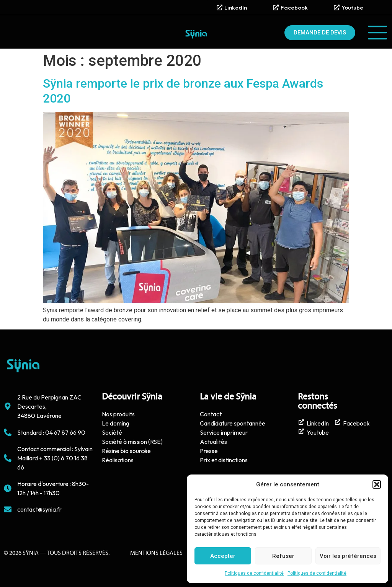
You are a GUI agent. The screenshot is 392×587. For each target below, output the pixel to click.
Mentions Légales (156, 553)
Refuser (283, 556)
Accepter (223, 556)
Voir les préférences (348, 556)
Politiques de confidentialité (254, 573)
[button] (377, 484)
